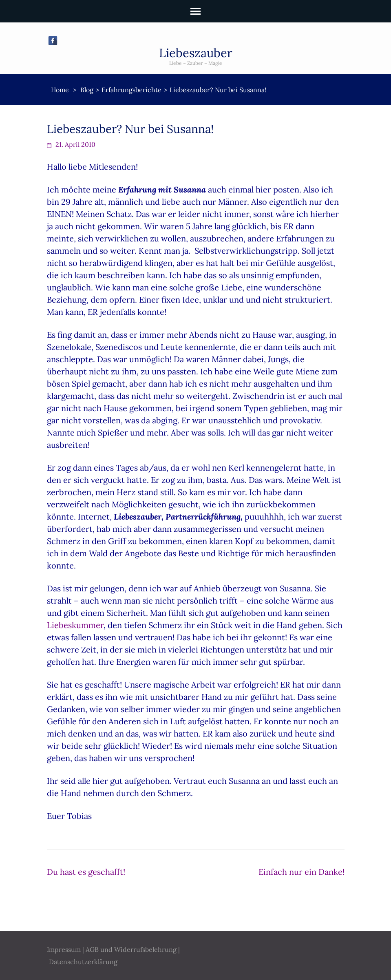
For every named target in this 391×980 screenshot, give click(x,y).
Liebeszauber (196, 53)
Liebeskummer (75, 625)
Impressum (64, 949)
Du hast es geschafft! (86, 872)
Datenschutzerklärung (83, 962)
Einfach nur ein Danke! (302, 872)
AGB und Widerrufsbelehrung (131, 949)
